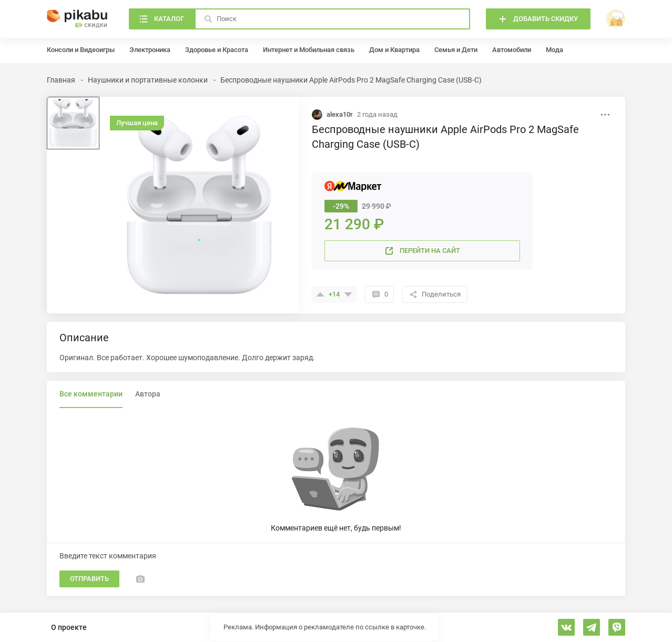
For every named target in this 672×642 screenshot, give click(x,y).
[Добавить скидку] (538, 19)
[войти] (616, 19)
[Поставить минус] (348, 294)
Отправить (89, 579)
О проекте (69, 627)
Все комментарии (91, 394)
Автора (148, 394)
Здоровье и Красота (217, 50)
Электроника (150, 50)
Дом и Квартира (394, 50)
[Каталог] (162, 19)
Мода (554, 50)
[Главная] (77, 19)
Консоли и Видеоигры (81, 50)
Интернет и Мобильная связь (309, 50)
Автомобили (512, 50)
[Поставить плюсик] (320, 294)
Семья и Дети (456, 50)
